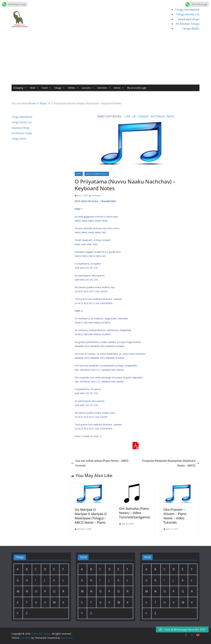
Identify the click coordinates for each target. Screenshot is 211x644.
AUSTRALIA (157, 116)
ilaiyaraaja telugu (189, 19)
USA (128, 116)
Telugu (59, 88)
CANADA (143, 116)
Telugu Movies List (188, 14)
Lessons (88, 88)
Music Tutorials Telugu (97, 174)
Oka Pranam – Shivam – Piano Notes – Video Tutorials (175, 516)
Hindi (34, 88)
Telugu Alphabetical (187, 10)
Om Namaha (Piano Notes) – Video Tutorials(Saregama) (134, 513)
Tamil (46, 88)
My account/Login (137, 88)
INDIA (170, 116)
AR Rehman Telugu (188, 24)
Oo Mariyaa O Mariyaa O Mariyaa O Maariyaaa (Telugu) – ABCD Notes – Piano (91, 516)
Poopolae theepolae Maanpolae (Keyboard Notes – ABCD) (171, 463)
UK (134, 116)
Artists (119, 88)
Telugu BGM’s (191, 29)
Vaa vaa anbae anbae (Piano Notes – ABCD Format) (100, 463)
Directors (104, 88)
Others (73, 88)
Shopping (20, 88)
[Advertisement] (105, 60)
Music (79, 174)
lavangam (96, 195)
